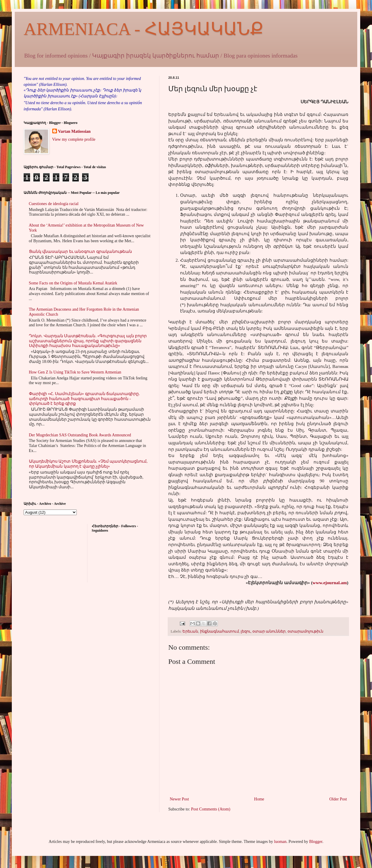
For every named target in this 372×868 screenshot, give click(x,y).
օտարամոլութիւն (305, 631)
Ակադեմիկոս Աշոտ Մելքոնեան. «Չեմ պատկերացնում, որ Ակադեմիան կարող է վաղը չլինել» (88, 464)
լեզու (246, 631)
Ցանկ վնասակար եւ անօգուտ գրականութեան (80, 252)
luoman (280, 842)
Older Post (338, 799)
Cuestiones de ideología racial (54, 204)
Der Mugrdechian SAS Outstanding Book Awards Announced (80, 435)
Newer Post (179, 799)
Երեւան (190, 631)
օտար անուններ (269, 631)
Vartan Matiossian (74, 131)
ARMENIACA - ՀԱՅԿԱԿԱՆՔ (143, 29)
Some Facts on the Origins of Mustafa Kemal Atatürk (73, 283)
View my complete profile (74, 139)
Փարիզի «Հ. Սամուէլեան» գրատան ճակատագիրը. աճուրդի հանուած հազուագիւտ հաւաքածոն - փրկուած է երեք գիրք (84, 399)
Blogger (316, 842)
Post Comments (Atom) (211, 809)
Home (259, 799)
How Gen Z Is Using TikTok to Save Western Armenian (75, 372)
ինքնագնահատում (220, 631)
